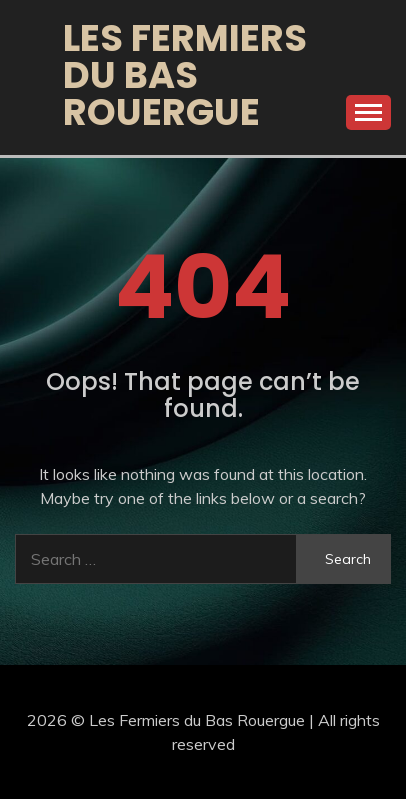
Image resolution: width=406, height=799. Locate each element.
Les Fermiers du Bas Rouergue (185, 75)
